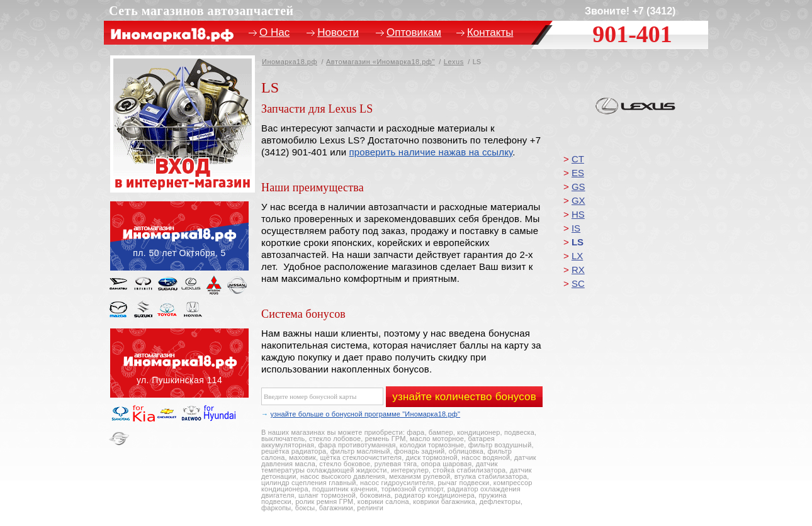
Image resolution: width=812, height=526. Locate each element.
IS (576, 228)
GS (578, 187)
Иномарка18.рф (290, 62)
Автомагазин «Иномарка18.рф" (381, 62)
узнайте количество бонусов (464, 397)
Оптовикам (414, 32)
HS (578, 214)
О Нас (274, 32)
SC (578, 283)
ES (578, 173)
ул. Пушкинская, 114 (179, 363)
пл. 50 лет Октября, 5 (179, 236)
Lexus (454, 62)
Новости (338, 32)
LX (577, 256)
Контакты (490, 32)
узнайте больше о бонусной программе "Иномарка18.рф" (365, 414)
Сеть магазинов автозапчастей (201, 11)
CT (578, 159)
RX (578, 270)
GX (578, 200)
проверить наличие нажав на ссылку (431, 152)
